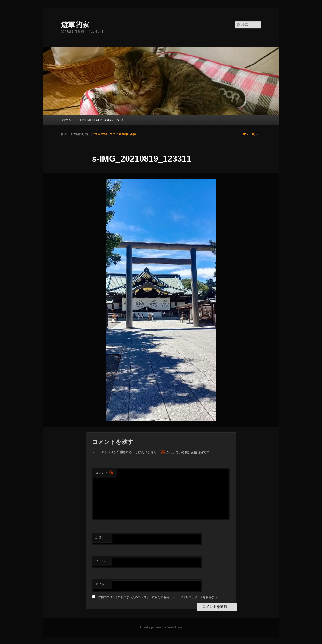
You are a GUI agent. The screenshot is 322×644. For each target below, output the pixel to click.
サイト (100, 584)
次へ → (256, 134)
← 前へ (244, 134)
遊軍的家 (75, 25)
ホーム (67, 120)
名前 (98, 538)
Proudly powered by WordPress (161, 627)
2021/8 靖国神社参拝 (123, 134)
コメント (105, 473)
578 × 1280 (100, 134)
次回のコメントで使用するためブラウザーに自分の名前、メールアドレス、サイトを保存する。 (159, 597)
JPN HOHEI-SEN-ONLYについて (101, 120)
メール (100, 561)
